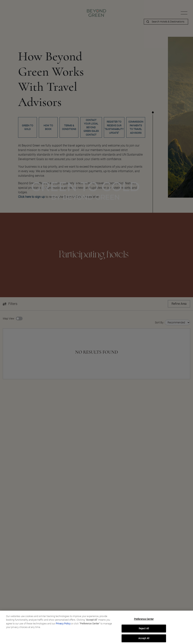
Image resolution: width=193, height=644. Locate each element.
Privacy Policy (63, 625)
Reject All (144, 630)
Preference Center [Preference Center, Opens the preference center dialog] (144, 621)
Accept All (144, 640)
